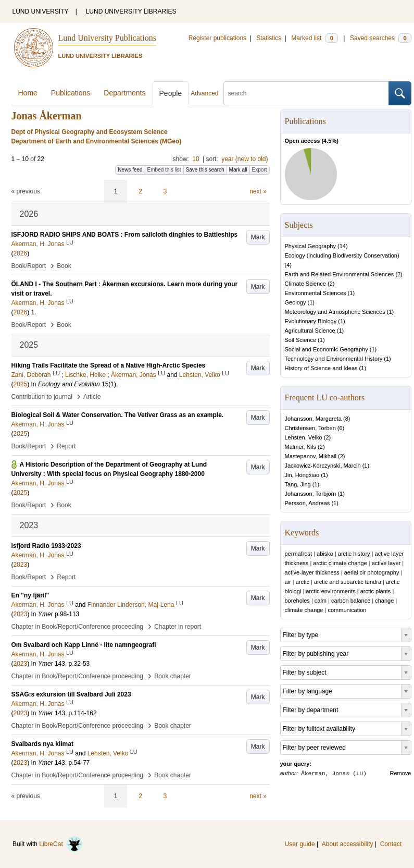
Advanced (204, 93)
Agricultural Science (310, 331)
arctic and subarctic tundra (348, 582)
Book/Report (29, 266)
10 (196, 159)
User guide (300, 844)
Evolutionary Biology (311, 321)
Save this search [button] (205, 170)
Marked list (314, 38)
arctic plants (376, 591)
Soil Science (301, 340)
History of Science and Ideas (321, 368)
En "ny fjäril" (30, 595)
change (384, 601)
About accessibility (348, 844)
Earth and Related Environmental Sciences (340, 274)
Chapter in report (178, 627)
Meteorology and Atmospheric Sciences (335, 312)
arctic (303, 582)
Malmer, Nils (301, 447)
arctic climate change (340, 563)
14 (343, 246)
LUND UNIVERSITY (41, 11)
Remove (401, 773)
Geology (296, 302)
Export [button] (260, 170)
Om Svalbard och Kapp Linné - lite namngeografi (84, 645)
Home (28, 93)
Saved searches (381, 38)
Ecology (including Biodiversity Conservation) (342, 255)
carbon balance (351, 601)
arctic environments (330, 591)
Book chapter (173, 676)
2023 (21, 565)
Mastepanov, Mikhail (311, 456)
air (288, 582)
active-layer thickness (312, 572)
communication (347, 610)
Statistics (269, 38)
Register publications (217, 38)
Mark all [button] (238, 170)
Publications (71, 93)
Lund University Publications (107, 38)
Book (64, 266)
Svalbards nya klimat (42, 744)
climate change (304, 610)
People (171, 93)
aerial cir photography (372, 572)
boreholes (297, 601)
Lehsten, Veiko (304, 437)
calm (321, 601)
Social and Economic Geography (327, 349)
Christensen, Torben (310, 428)
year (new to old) (244, 159)
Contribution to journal (42, 397)
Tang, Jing (298, 484)
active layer (386, 563)
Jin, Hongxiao (302, 475)
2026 (21, 253)
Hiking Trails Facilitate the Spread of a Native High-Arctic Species (109, 365)
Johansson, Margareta (313, 419)
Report (66, 446)
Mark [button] (258, 237)
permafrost (299, 554)
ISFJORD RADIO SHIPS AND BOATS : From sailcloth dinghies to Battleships (125, 235)
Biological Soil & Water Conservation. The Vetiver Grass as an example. (118, 415)
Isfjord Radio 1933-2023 (46, 546)
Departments (124, 93)
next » (258, 191)
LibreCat (61, 844)
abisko (325, 554)
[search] (306, 93)
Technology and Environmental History (334, 359)
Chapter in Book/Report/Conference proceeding (78, 627)
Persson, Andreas (308, 503)
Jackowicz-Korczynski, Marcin (323, 466)
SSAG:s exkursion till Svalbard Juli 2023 (71, 694)
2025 (21, 384)
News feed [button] (130, 170)
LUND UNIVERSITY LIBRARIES (131, 11)
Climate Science (305, 284)
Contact (391, 844)
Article (92, 397)
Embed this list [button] (164, 170)
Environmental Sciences (316, 293)
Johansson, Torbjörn (311, 494)
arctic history (354, 554)
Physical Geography (310, 246)
